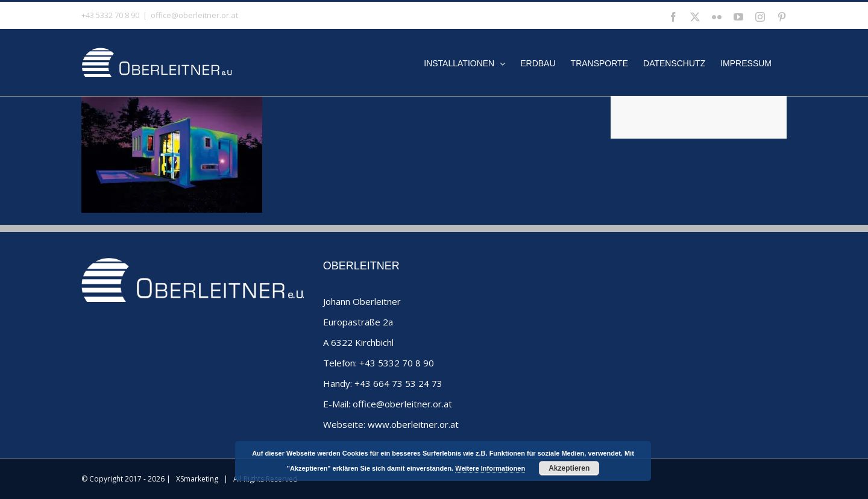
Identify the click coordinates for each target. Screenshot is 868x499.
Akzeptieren (569, 468)
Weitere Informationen (490, 468)
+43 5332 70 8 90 (397, 363)
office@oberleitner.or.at (194, 15)
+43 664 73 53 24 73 (398, 383)
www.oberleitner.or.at (413, 424)
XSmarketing (197, 479)
